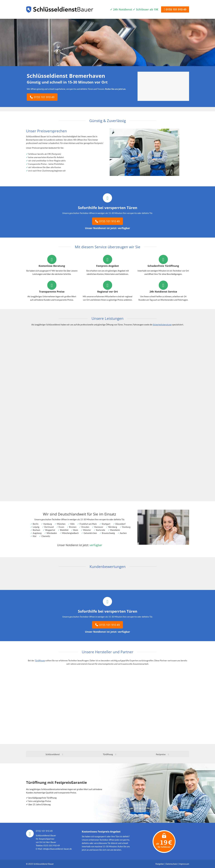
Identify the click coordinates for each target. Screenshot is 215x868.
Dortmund (49, 527)
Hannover (99, 527)
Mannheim (115, 530)
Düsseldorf (120, 524)
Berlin (36, 524)
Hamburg (48, 524)
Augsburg (37, 533)
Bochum (36, 530)
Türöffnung (40, 660)
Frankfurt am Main (88, 524)
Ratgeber (160, 864)
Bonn (76, 530)
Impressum (184, 864)
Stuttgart (106, 524)
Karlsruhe (101, 530)
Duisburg (126, 527)
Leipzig (36, 527)
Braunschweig (108, 533)
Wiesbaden (52, 533)
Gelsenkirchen (90, 533)
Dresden (85, 527)
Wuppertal (50, 530)
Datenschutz (172, 864)
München (61, 524)
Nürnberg (113, 527)
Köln (72, 524)
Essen (61, 527)
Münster (87, 530)
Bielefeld (64, 530)
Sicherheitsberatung (162, 325)
